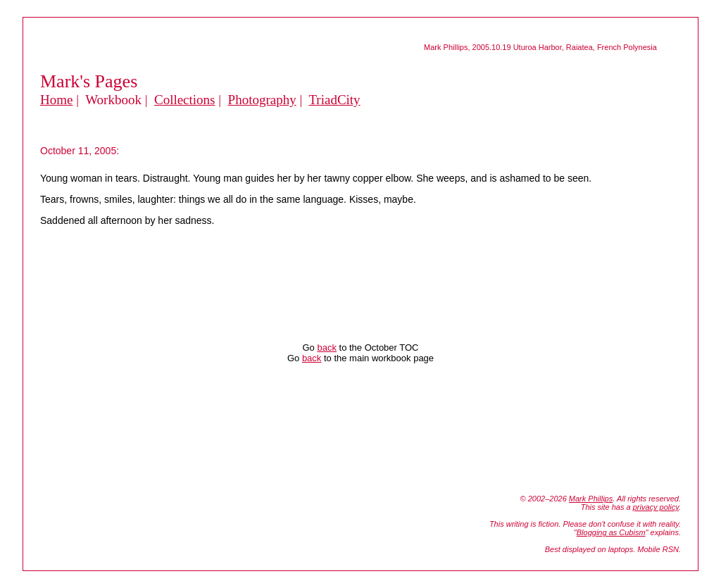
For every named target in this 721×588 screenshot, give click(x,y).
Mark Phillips (591, 499)
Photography (262, 100)
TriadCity (334, 100)
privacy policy (656, 507)
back (326, 348)
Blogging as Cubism (611, 532)
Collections (185, 100)
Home (56, 100)
